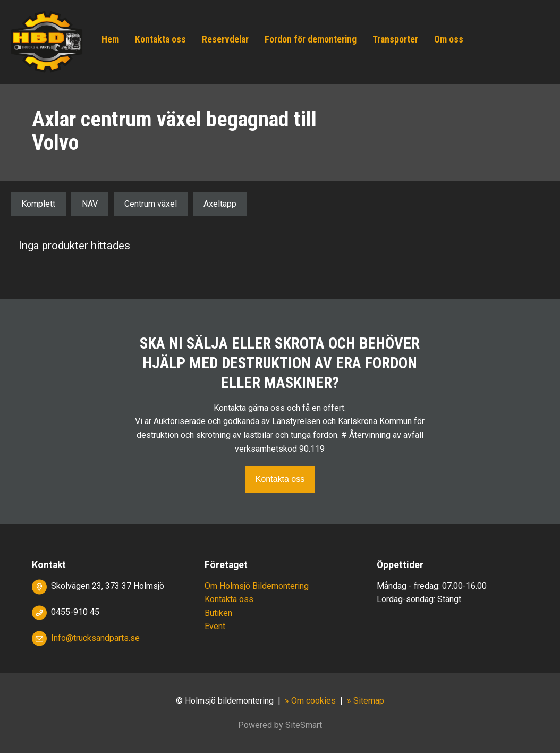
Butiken (218, 613)
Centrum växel (151, 204)
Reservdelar (225, 39)
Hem (110, 39)
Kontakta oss (160, 39)
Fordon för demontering (311, 39)
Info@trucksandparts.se (95, 638)
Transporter (395, 39)
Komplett (38, 204)
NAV (90, 204)
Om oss (449, 39)
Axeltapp (220, 204)
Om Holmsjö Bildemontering (257, 586)
